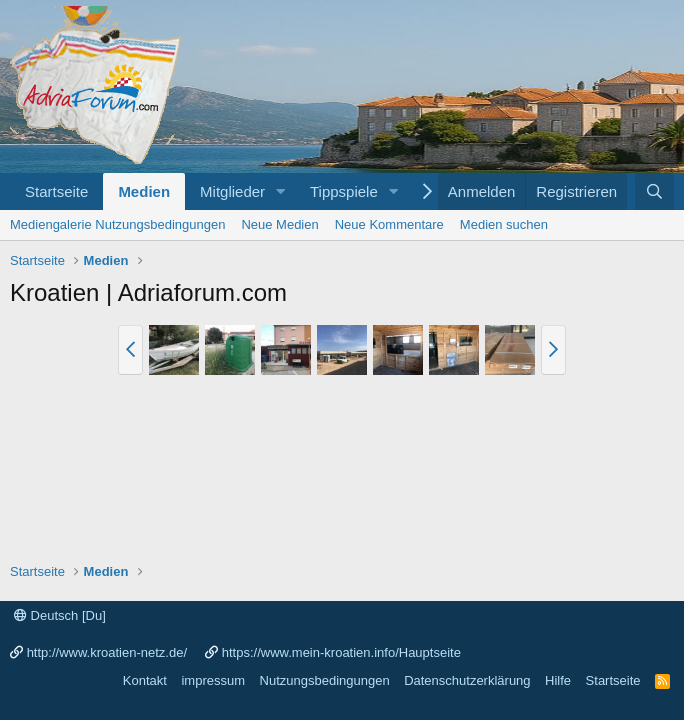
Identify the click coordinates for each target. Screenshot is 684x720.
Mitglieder (232, 191)
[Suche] (654, 191)
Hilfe (558, 680)
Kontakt (145, 680)
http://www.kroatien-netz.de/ (107, 652)
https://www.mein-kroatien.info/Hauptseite (341, 652)
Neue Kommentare (389, 224)
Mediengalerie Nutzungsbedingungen (117, 224)
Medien (144, 191)
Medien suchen (504, 224)
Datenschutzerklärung (467, 680)
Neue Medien (279, 224)
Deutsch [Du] (60, 615)
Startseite (56, 191)
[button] (281, 191)
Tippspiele (344, 191)
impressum (213, 680)
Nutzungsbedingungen (325, 680)
